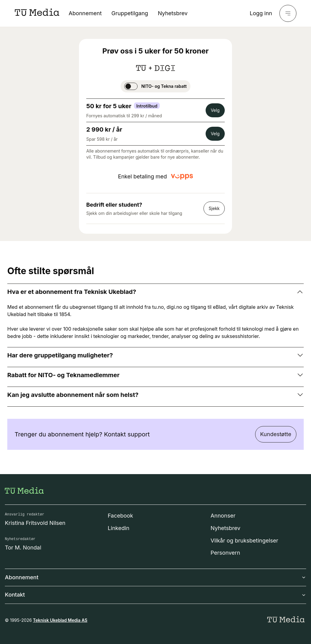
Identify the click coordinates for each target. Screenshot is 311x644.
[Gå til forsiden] (24, 491)
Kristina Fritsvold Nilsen (35, 523)
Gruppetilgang (130, 13)
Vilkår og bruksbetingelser (244, 541)
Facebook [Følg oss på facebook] (121, 516)
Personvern (225, 553)
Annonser (223, 516)
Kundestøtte (276, 434)
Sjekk (214, 208)
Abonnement (85, 13)
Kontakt (155, 595)
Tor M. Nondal (23, 548)
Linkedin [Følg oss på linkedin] (119, 528)
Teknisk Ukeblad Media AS (60, 620)
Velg (215, 110)
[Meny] (288, 13)
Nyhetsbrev (173, 13)
